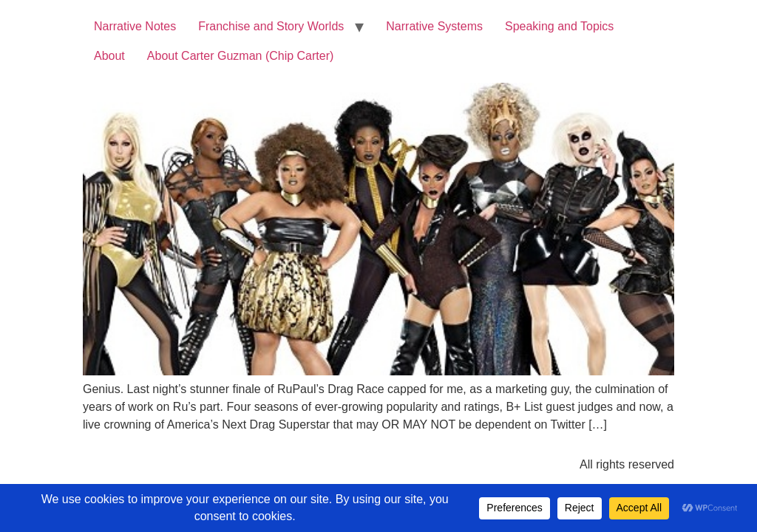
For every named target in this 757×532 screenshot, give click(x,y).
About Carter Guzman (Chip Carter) (241, 56)
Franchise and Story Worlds (271, 26)
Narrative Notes (135, 26)
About (109, 56)
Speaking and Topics (559, 26)
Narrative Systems (434, 26)
